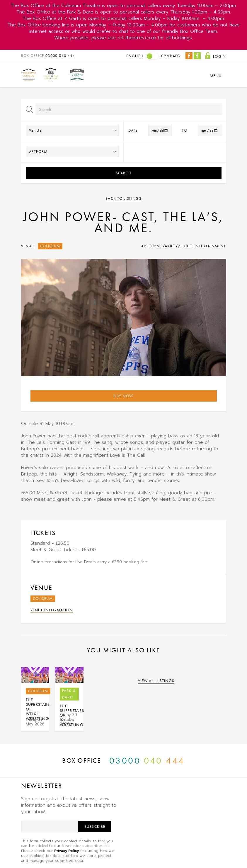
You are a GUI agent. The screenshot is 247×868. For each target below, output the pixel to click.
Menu (216, 76)
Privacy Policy (67, 851)
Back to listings (123, 198)
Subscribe (95, 826)
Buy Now (123, 396)
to (185, 130)
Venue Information (52, 610)
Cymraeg (171, 56)
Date (133, 130)
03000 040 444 (60, 56)
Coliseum (50, 246)
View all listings (156, 681)
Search (123, 173)
